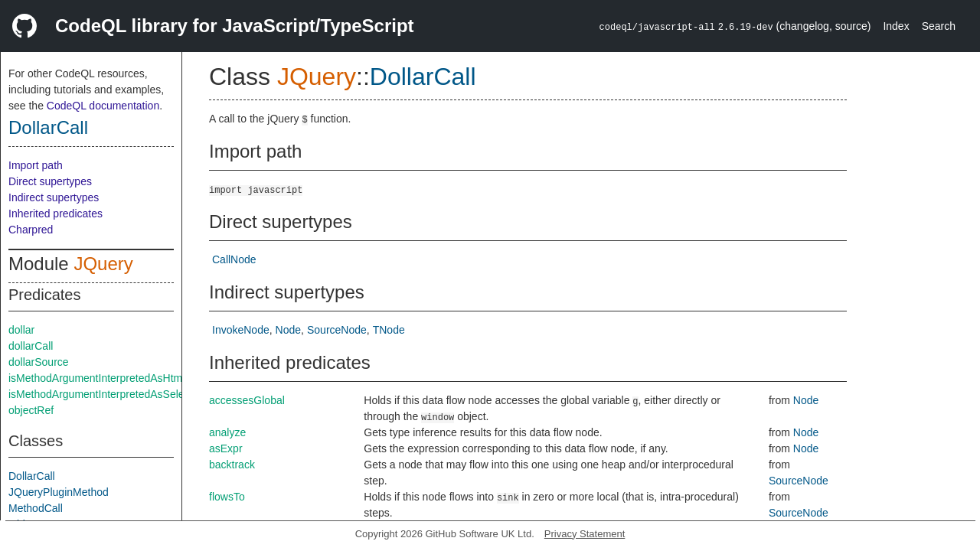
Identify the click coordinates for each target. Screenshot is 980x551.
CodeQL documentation (103, 106)
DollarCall (48, 127)
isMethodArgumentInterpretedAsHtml (96, 378)
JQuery (103, 264)
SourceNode (337, 330)
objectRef (31, 410)
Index (896, 26)
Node (288, 330)
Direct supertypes (50, 181)
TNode (389, 330)
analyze (227, 432)
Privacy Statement (585, 534)
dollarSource (39, 362)
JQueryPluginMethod (59, 492)
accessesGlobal (247, 400)
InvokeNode (241, 330)
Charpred (31, 230)
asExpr (226, 448)
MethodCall (36, 508)
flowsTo (227, 497)
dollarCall (31, 346)
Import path (36, 165)
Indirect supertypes (54, 197)
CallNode (234, 259)
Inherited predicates (56, 214)
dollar (21, 330)
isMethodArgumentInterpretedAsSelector (105, 394)
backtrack (232, 465)
